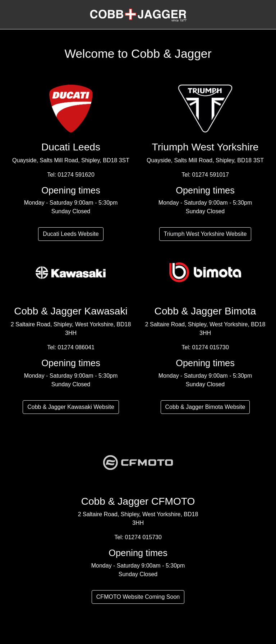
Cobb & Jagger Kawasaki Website (71, 407)
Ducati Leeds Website (71, 234)
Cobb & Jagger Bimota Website (205, 407)
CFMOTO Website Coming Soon (138, 597)
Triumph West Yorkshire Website (205, 234)
